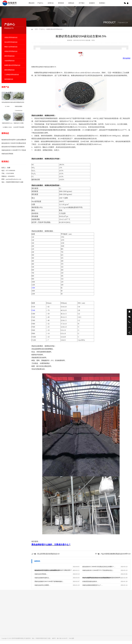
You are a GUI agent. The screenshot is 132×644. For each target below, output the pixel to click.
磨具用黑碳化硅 (9, 70)
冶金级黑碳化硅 (9, 61)
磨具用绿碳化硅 (9, 56)
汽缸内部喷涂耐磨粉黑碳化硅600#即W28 (116, 554)
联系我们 (102, 3)
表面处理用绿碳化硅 (11, 38)
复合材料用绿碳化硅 (11, 42)
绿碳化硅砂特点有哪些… (42, 585)
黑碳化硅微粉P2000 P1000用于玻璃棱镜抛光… (49, 581)
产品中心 (40, 3)
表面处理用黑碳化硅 (11, 51)
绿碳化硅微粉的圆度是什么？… (93, 585)
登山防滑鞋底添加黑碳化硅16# (48, 554)
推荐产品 (5, 87)
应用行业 (51, 3)
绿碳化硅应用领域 (7, 154)
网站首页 (32, 3)
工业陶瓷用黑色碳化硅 (12, 75)
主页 (36, 29)
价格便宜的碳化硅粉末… (90, 581)
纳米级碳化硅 (9, 79)
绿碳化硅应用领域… (41, 574)
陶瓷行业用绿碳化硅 (11, 47)
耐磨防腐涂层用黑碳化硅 (12, 65)
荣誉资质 (61, 3)
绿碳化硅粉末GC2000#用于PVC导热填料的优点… (98, 570)
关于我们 (82, 3)
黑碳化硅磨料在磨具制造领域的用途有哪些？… (98, 578)
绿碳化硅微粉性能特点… (42, 578)
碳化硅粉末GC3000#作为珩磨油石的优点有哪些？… (99, 567)
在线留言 (92, 3)
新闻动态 (71, 3)
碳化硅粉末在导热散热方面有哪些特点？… (48, 570)
